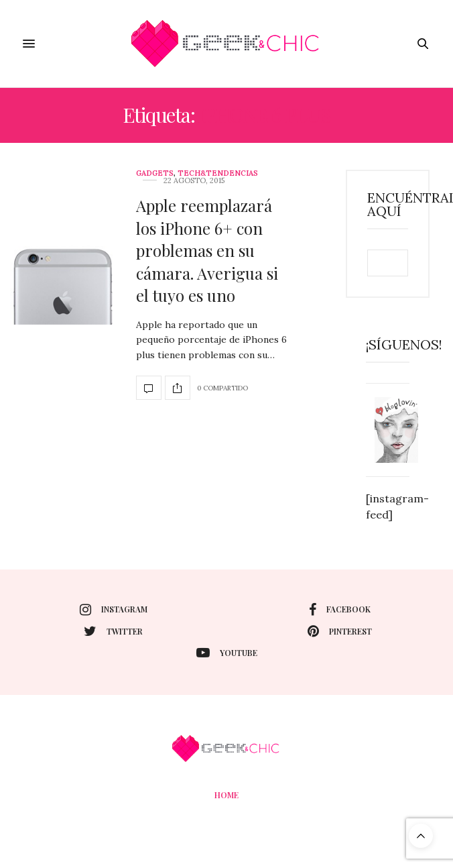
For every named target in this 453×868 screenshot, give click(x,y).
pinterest (340, 631)
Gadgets (155, 173)
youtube (227, 653)
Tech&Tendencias (218, 173)
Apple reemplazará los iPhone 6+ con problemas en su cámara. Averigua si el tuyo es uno (207, 250)
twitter (113, 631)
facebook (340, 610)
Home (226, 795)
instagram (114, 610)
